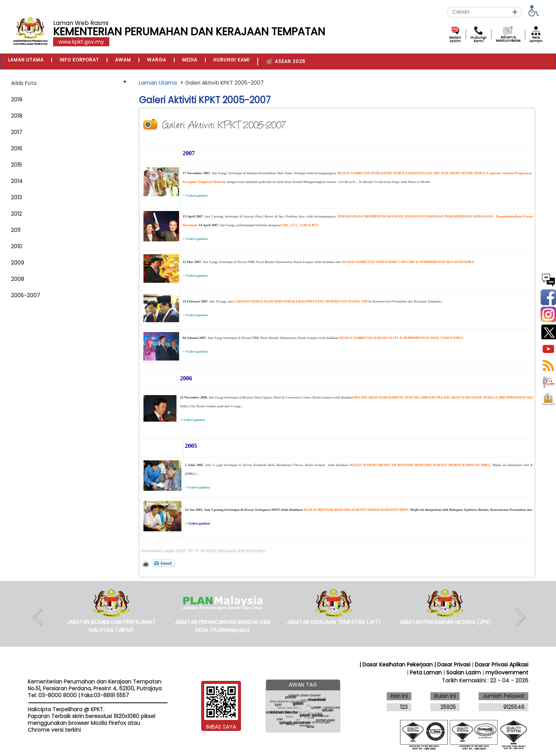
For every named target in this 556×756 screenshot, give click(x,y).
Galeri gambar (197, 195)
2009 (18, 263)
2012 (17, 214)
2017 (17, 132)
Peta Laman (536, 39)
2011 (16, 230)
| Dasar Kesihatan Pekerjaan (397, 665)
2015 (17, 165)
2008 (18, 279)
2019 (17, 99)
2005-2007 (26, 295)
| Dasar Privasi (452, 665)
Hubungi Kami (478, 39)
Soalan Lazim (455, 39)
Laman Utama (158, 83)
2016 (17, 148)
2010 (17, 246)
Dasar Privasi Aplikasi (502, 665)
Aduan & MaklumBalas (508, 39)
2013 (17, 197)
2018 (17, 116)
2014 (17, 181)
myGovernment (507, 673)
